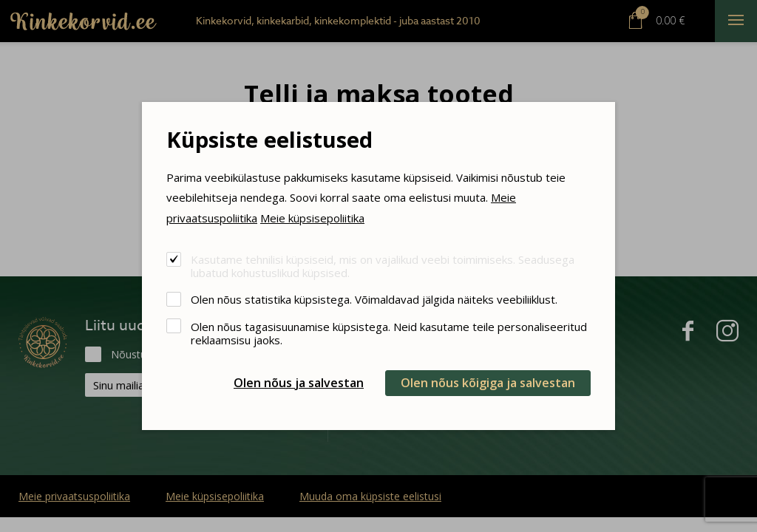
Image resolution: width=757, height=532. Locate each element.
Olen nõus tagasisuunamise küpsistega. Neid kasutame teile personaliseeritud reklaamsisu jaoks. (389, 333)
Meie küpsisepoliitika (312, 218)
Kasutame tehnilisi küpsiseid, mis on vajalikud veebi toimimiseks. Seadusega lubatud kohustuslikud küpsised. (383, 266)
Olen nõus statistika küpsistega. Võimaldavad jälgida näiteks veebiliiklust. (374, 299)
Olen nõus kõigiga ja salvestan (488, 383)
